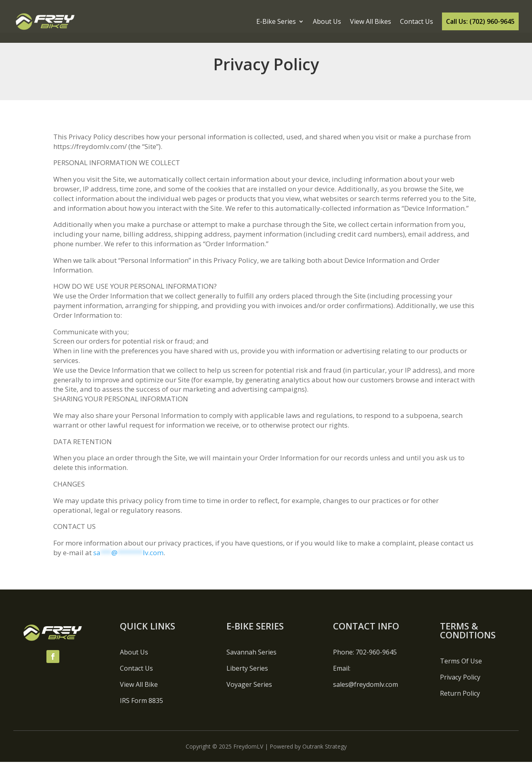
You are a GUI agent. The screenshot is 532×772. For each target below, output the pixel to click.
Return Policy (460, 703)
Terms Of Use (461, 671)
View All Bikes (371, 21)
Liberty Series (247, 678)
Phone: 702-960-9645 (365, 662)
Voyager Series (249, 694)
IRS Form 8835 (141, 711)
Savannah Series (251, 662)
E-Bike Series (276, 21)
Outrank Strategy (325, 756)
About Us (327, 21)
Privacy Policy (460, 687)
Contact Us (417, 21)
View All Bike (139, 694)
